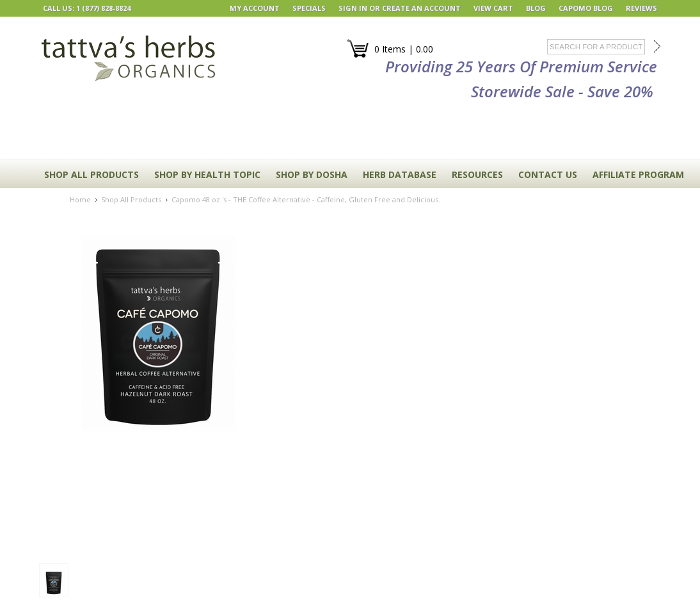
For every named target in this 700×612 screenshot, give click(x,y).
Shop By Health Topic (207, 174)
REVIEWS (641, 8)
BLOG (536, 8)
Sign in (353, 8)
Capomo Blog (586, 8)
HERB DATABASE (400, 174)
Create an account (421, 8)
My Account (255, 8)
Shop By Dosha (312, 174)
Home (80, 199)
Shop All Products (91, 174)
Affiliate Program (638, 174)
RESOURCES (477, 174)
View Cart (493, 8)
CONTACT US (548, 174)
